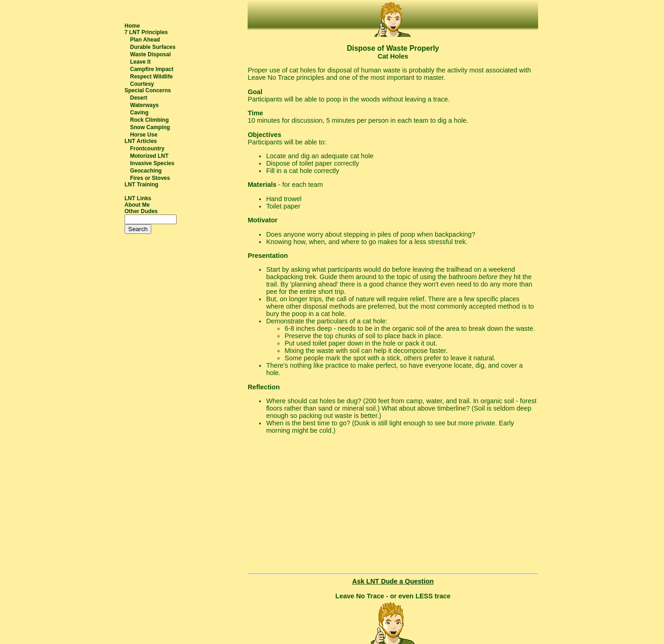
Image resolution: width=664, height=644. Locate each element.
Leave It (140, 62)
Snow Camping (150, 127)
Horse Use (144, 135)
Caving (139, 113)
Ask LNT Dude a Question (393, 581)
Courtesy (142, 84)
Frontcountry (147, 149)
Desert (139, 98)
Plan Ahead (145, 40)
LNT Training (141, 185)
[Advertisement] (393, 505)
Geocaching (146, 171)
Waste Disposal (150, 54)
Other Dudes (141, 211)
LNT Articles (141, 141)
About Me (137, 205)
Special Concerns (148, 90)
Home (132, 26)
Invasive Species (152, 163)
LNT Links (138, 198)
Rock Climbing (149, 120)
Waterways (144, 105)
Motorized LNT (149, 156)
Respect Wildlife (151, 77)
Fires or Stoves (150, 178)
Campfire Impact (152, 69)
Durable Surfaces (153, 47)
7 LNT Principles (146, 32)
